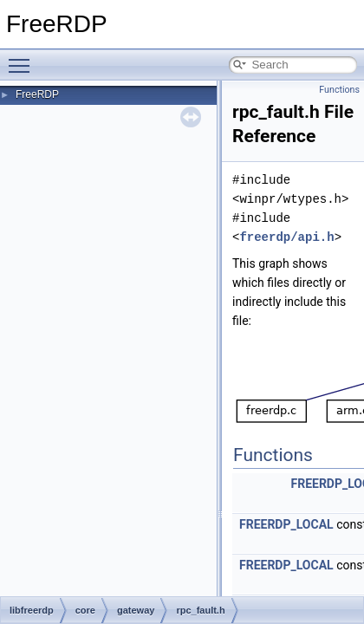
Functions (339, 90)
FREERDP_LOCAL (286, 524)
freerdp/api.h (286, 237)
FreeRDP (37, 94)
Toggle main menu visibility (23, 58)
